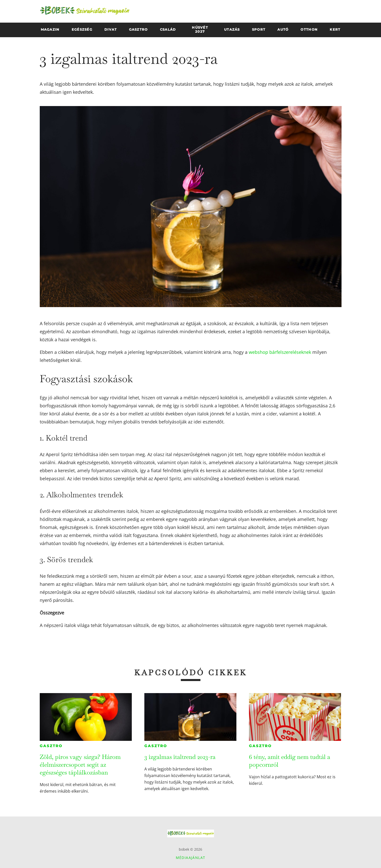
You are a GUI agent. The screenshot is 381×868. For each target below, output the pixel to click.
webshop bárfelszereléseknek (280, 352)
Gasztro (51, 746)
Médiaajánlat (191, 858)
